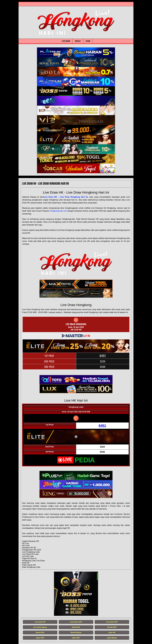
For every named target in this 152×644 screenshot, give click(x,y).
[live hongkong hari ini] (76, 52)
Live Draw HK (40, 622)
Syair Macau (112, 638)
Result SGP (112, 627)
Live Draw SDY (112, 622)
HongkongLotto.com (58, 211)
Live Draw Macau (40, 627)
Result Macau (76, 632)
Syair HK (112, 632)
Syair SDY (76, 638)
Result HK (76, 627)
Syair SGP (40, 638)
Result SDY (40, 632)
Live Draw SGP (76, 622)
